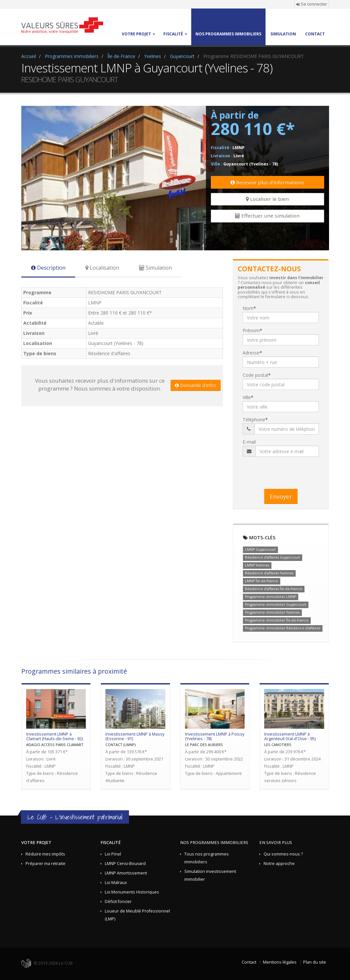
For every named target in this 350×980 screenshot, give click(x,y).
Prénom (251, 330)
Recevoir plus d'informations (267, 182)
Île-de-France (121, 56)
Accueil (29, 56)
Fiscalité (111, 843)
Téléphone (254, 420)
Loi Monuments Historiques (132, 892)
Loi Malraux (116, 883)
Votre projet (36, 843)
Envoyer (281, 496)
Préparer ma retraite (46, 864)
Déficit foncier (118, 902)
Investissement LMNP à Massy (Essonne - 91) (135, 736)
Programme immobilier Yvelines (272, 612)
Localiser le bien (267, 199)
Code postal (255, 375)
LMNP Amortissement (126, 873)
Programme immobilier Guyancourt (276, 605)
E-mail (249, 442)
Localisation (102, 268)
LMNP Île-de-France (261, 581)
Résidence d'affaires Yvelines (269, 573)
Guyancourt (182, 56)
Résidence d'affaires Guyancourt (272, 557)
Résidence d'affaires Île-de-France (274, 589)
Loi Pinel (113, 854)
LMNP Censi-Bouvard (125, 864)
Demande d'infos (196, 385)
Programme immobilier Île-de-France (277, 620)
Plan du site (315, 962)
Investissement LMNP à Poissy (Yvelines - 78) (215, 736)
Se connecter (312, 4)
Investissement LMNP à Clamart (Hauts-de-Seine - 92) (55, 736)
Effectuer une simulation (267, 216)
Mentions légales (280, 962)
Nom (248, 308)
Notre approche (279, 864)
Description (48, 268)
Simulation (156, 268)
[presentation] (292, 471)
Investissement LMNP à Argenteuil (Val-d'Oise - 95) (290, 736)
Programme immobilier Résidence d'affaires (283, 628)
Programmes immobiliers (72, 56)
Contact (249, 962)
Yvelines (153, 56)
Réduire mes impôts (45, 854)
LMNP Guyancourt (260, 549)
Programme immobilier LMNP (270, 597)
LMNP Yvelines (257, 565)
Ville (247, 397)
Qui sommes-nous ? (283, 854)
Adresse (251, 353)
